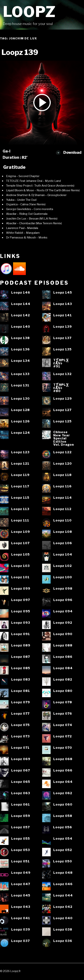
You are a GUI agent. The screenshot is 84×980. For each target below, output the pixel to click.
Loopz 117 (20, 486)
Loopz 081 (21, 691)
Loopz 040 (63, 918)
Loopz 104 (63, 554)
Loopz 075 (20, 725)
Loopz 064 (63, 782)
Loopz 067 (21, 770)
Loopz (29, 12)
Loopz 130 (20, 399)
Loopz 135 (62, 349)
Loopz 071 (20, 748)
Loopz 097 (21, 600)
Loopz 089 (21, 645)
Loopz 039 (21, 930)
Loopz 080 (63, 691)
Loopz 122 (62, 452)
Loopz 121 (20, 464)
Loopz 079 (21, 702)
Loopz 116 (62, 486)
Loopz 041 (21, 918)
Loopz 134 (21, 361)
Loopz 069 (21, 759)
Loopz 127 (62, 410)
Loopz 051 (20, 861)
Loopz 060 (63, 805)
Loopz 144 (21, 304)
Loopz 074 (63, 725)
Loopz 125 (62, 421)
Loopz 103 (20, 566)
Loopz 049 (21, 873)
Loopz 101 (20, 577)
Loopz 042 (63, 907)
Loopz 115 (20, 498)
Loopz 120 (63, 464)
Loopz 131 (20, 385)
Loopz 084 (63, 668)
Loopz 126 (20, 421)
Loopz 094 (63, 611)
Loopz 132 (62, 374)
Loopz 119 (20, 475)
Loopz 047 (21, 884)
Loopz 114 (63, 498)
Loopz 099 (21, 589)
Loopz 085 (21, 668)
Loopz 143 (63, 304)
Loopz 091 (21, 634)
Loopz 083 (21, 680)
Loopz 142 (21, 315)
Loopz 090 (63, 634)
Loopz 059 (21, 816)
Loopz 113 (20, 509)
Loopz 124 (21, 433)
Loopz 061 (21, 805)
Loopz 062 (63, 793)
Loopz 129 (63, 399)
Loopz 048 (63, 873)
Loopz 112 (62, 509)
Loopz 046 (63, 884)
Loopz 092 (63, 623)
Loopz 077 (20, 714)
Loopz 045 (21, 895)
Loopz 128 (20, 410)
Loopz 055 (21, 839)
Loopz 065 (21, 782)
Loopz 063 (21, 793)
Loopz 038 (63, 930)
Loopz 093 (21, 623)
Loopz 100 (63, 577)
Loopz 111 (20, 520)
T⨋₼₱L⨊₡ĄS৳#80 (61, 388)
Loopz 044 (63, 895)
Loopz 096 (63, 600)
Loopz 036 (63, 941)
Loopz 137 (62, 338)
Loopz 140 (21, 327)
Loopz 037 (20, 941)
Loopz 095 (21, 611)
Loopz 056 (63, 827)
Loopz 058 (63, 816)
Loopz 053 (21, 850)
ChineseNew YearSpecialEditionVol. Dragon (64, 438)
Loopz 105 (20, 554)
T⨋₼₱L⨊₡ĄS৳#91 (61, 363)
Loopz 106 (63, 543)
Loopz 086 (63, 657)
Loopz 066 (63, 770)
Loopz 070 (63, 748)
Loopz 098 (63, 589)
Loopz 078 (63, 702)
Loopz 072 (63, 736)
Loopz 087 (21, 657)
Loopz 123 (20, 452)
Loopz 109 (21, 532)
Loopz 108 (63, 532)
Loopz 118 (62, 475)
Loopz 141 (63, 315)
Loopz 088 (63, 645)
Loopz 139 (63, 327)
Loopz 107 (20, 543)
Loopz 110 (62, 520)
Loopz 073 (20, 736)
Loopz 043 (21, 907)
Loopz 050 (63, 861)
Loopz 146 (21, 293)
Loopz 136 (20, 349)
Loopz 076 (63, 714)
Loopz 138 (20, 338)
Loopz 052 (63, 850)
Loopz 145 (63, 293)
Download (69, 152)
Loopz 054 (63, 839)
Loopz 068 (63, 759)
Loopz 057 (20, 827)
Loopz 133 (20, 374)
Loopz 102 (63, 566)
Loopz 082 (63, 680)
